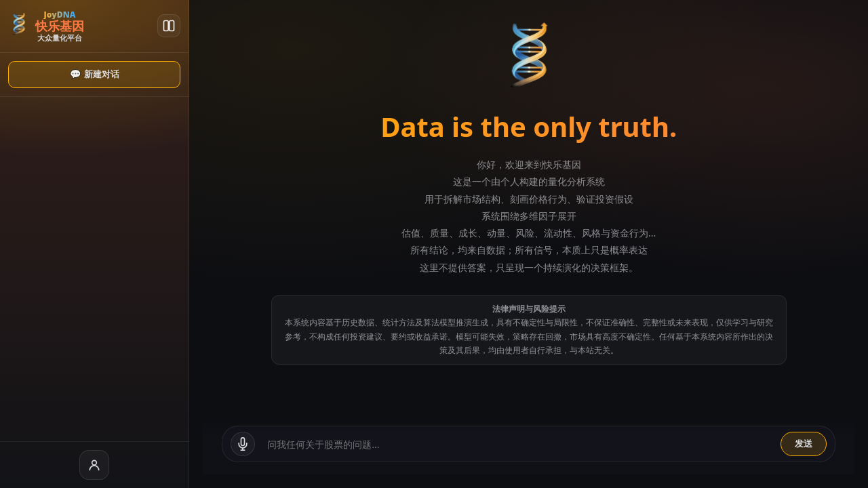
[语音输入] (182, 444)
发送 (804, 444)
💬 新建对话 (64, 74)
